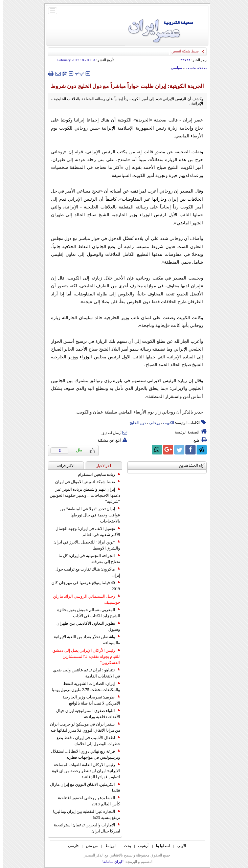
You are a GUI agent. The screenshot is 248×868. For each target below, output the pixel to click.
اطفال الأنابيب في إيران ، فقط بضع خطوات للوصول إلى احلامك (85, 741)
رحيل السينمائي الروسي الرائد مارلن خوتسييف (84, 599)
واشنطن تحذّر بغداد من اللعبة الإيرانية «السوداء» (84, 640)
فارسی (70, 846)
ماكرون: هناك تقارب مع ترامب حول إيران (85, 572)
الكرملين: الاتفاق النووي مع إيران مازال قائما (82, 787)
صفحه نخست (193, 68)
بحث (124, 846)
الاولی (179, 846)
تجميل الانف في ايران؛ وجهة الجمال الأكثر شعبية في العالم (85, 532)
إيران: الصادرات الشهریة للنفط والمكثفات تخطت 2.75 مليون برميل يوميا (83, 687)
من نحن (89, 846)
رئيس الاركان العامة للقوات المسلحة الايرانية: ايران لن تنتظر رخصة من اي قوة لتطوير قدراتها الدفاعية (83, 771)
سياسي (173, 68)
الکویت (165, 423)
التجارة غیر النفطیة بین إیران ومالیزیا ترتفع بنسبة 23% (84, 815)
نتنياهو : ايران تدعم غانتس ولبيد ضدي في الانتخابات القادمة (83, 673)
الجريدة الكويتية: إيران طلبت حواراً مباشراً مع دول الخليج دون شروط (124, 86)
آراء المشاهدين (189, 466)
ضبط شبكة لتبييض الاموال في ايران (85, 482)
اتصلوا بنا (160, 846)
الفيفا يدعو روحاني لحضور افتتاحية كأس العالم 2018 (86, 801)
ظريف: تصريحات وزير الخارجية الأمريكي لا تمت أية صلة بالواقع (88, 700)
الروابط (108, 846)
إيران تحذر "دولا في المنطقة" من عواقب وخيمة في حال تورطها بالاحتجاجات (87, 515)
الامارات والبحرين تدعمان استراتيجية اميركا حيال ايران (84, 828)
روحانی (152, 423)
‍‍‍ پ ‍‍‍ (76, 73)
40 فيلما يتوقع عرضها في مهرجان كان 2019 (83, 586)
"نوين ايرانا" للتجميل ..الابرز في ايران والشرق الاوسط (84, 545)
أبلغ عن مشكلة (109, 440)
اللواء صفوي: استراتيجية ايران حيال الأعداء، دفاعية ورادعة (85, 714)
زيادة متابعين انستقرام (96, 474)
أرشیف (140, 846)
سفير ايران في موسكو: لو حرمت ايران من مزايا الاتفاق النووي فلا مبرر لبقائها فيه (82, 727)
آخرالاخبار (101, 466)
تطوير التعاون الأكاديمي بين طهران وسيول (85, 626)
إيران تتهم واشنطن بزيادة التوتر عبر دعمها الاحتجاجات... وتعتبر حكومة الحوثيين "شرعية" (82, 495)
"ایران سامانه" (109, 862)
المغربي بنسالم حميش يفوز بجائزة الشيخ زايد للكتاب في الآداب (86, 613)
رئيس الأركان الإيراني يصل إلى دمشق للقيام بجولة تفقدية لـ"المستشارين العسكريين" (83, 656)
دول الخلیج (135, 423)
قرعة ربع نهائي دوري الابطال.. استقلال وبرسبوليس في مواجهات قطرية (83, 754)
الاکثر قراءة (63, 466)
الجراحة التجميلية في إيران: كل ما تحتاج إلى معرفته (86, 559)
